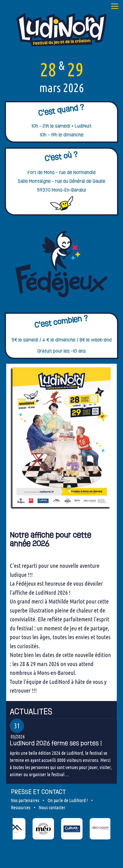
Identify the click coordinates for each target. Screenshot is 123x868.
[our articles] (61, 712)
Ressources (21, 807)
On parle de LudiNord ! (68, 800)
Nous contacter (52, 807)
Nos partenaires (25, 800)
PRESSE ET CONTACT (38, 792)
